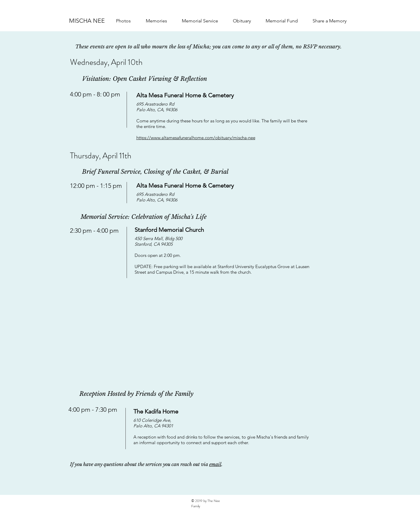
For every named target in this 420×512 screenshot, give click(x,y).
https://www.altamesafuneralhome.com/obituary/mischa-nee (196, 138)
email (215, 464)
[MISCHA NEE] (87, 21)
